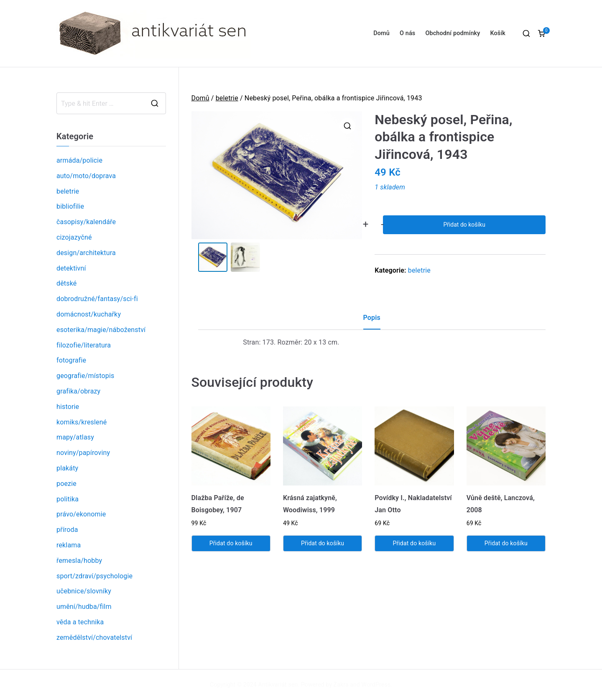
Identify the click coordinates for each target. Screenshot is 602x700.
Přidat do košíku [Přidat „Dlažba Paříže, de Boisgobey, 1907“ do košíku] (231, 543)
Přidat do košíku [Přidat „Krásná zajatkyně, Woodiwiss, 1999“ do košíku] (323, 543)
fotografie (71, 360)
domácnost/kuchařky (89, 314)
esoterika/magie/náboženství (101, 330)
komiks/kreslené (82, 422)
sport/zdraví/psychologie (94, 576)
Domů (381, 33)
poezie (66, 484)
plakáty (67, 468)
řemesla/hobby (79, 561)
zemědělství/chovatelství (94, 637)
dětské (66, 283)
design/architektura (86, 253)
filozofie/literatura (84, 345)
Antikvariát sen (278, 685)
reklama (69, 545)
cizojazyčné (74, 237)
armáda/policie (79, 160)
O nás (407, 33)
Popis (372, 318)
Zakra (341, 685)
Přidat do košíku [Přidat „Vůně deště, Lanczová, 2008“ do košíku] (506, 543)
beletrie (227, 98)
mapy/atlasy (75, 437)
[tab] (372, 321)
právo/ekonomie (81, 514)
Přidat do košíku (464, 225)
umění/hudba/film (84, 607)
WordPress (376, 685)
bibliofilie (70, 206)
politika (68, 499)
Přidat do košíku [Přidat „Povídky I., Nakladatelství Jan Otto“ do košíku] (414, 543)
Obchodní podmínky (453, 33)
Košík (498, 33)
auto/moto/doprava (86, 176)
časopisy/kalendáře (86, 222)
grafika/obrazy (78, 391)
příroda (67, 530)
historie (68, 407)
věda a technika (80, 622)
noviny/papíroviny (83, 453)
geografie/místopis (85, 376)
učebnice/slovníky (84, 591)
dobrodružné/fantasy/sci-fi (97, 299)
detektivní (71, 268)
